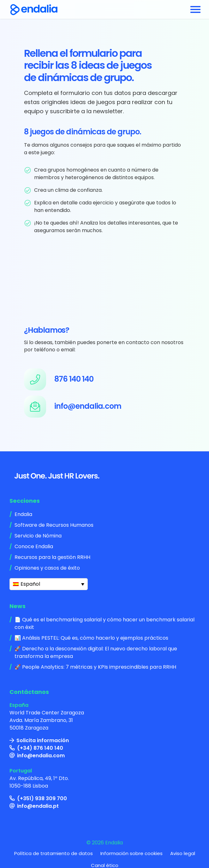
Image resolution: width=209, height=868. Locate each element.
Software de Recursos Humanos (54, 525)
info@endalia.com (41, 756)
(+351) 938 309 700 (42, 798)
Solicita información (43, 740)
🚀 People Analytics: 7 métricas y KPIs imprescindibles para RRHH (95, 667)
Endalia (23, 514)
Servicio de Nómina (38, 536)
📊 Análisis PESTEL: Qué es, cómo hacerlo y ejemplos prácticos (91, 638)
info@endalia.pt (38, 806)
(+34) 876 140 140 (40, 748)
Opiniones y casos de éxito (47, 568)
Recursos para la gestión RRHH (52, 557)
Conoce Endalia (34, 546)
